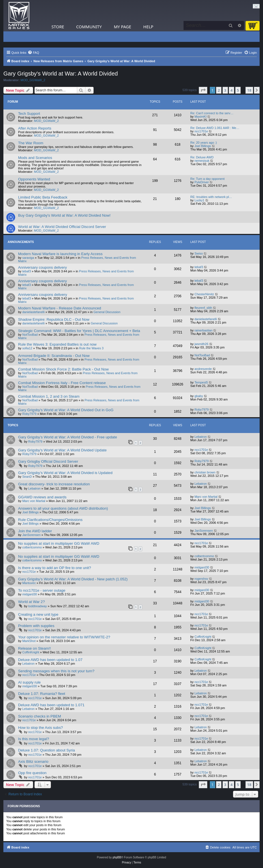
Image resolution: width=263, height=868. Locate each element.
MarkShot (29, 641)
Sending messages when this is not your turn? (56, 671)
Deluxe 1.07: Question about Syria (47, 750)
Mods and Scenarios (35, 158)
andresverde (203, 369)
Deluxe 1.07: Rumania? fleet (42, 694)
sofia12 (27, 348)
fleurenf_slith (203, 308)
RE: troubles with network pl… (211, 197)
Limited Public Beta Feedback (43, 197)
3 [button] (225, 90)
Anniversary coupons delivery (42, 267)
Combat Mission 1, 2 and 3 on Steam (49, 396)
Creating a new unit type (38, 614)
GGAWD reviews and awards (42, 497)
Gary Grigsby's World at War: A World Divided (61, 74)
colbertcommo (32, 547)
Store (58, 27)
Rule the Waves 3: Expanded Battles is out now (57, 344)
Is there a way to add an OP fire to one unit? (55, 568)
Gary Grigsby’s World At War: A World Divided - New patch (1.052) (73, 579)
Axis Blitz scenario (33, 762)
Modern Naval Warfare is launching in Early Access (60, 254)
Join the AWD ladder (35, 531)
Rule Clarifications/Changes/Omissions (50, 520)
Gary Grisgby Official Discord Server (48, 461)
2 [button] (219, 90)
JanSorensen (32, 535)
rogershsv (201, 579)
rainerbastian (204, 330)
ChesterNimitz (204, 294)
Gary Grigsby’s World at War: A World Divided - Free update (68, 437)
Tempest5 (201, 382)
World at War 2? (32, 602)
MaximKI (201, 117)
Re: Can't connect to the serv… (212, 113)
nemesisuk (202, 161)
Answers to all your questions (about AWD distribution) (63, 508)
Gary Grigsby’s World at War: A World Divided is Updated (65, 473)
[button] (203, 90)
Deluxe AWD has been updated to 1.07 (50, 660)
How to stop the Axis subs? (40, 728)
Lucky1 (200, 200)
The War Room (31, 143)
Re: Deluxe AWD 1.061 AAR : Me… (215, 128)
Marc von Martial (34, 501)
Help (148, 27)
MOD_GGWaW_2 (33, 80)
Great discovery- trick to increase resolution (54, 484)
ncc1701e (201, 131)
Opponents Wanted (34, 179)
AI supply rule (29, 682)
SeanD (27, 477)
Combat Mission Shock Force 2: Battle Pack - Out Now (63, 369)
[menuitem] (33, 53)
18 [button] (249, 90)
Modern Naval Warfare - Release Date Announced (60, 308)
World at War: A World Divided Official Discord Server (62, 227)
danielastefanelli (34, 312)
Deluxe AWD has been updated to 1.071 (51, 705)
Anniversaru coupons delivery (43, 295)
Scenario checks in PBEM (40, 716)
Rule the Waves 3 (91, 348)
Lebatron (201, 437)
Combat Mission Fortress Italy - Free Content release (62, 383)
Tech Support (29, 114)
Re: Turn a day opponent (207, 179)
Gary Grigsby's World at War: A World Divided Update (62, 450)
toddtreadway (38, 606)
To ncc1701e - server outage (42, 590)
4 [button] (231, 90)
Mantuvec (29, 583)
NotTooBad (30, 335)
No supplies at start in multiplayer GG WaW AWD (59, 543)
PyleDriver (202, 182)
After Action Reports (35, 128)
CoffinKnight (203, 637)
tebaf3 (27, 271)
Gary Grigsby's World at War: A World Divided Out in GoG (66, 410)
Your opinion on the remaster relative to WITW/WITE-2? (64, 637)
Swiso (199, 253)
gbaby (199, 396)
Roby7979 (29, 414)
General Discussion (107, 312)
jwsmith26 (201, 344)
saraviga (28, 258)
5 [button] (238, 90)
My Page (122, 27)
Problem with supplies (36, 626)
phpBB (117, 857)
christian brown (205, 472)
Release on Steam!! (35, 648)
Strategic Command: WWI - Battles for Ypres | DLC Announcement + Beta (79, 331)
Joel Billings (203, 146)
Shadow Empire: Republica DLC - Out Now (54, 319)
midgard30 (202, 567)
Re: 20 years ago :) (204, 143)
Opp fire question (32, 773)
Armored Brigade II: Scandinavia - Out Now (54, 356)
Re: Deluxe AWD (202, 157)
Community (89, 27)
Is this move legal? (34, 739)
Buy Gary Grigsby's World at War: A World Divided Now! (64, 215)
